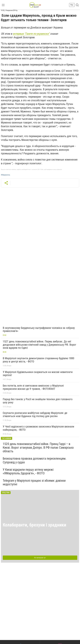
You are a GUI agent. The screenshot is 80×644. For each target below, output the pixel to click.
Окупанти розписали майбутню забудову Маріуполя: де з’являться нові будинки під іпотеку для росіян (35, 415)
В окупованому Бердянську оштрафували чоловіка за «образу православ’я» (39, 329)
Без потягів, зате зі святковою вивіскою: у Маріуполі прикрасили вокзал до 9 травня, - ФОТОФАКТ (33, 387)
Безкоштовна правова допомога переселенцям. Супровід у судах (35, 460)
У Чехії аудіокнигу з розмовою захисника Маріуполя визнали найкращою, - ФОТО (38, 428)
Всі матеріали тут (40, 558)
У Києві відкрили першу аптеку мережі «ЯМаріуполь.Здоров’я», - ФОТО (28, 471)
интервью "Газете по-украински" (31, 34)
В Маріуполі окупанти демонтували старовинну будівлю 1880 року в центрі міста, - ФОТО (39, 360)
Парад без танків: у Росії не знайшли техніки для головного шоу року (38, 401)
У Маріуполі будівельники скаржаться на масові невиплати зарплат (38, 374)
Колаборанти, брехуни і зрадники (34, 525)
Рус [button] (72, 5)
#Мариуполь (5, 175)
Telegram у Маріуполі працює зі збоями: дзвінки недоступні (34, 482)
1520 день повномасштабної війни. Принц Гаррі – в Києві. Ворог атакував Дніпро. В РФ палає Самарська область (38, 448)
